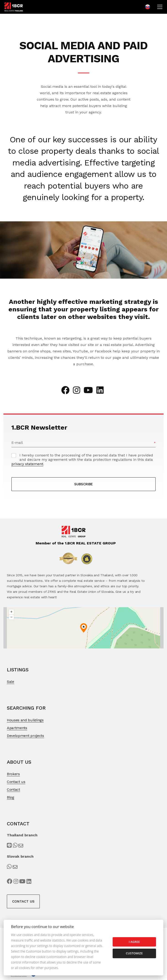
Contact (13, 789)
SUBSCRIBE (83, 484)
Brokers (13, 774)
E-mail (17, 443)
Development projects (25, 736)
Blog (11, 797)
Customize (134, 953)
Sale (11, 682)
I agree (134, 942)
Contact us (16, 782)
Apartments (17, 728)
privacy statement (27, 464)
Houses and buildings (25, 720)
